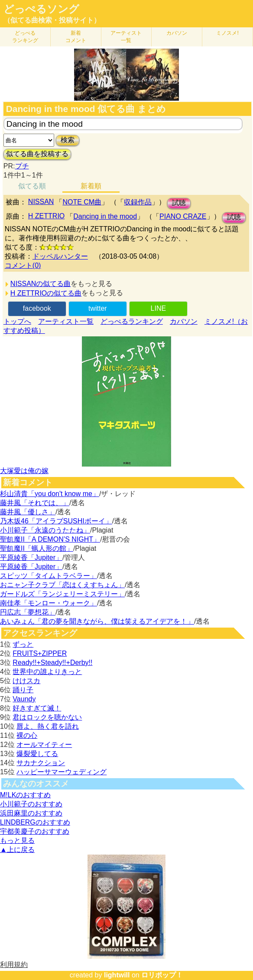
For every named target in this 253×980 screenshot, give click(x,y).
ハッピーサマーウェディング (62, 772)
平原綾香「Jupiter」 (31, 557)
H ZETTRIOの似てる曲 (46, 293)
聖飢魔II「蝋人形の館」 (37, 548)
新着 (76, 37)
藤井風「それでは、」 (35, 503)
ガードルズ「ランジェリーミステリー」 (62, 594)
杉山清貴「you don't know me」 (50, 494)
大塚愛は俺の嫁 (24, 471)
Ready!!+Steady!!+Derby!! (52, 663)
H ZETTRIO (46, 216)
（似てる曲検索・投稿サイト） (52, 20)
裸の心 (27, 735)
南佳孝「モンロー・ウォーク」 (49, 603)
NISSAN (41, 202)
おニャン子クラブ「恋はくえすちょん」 (62, 585)
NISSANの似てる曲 (41, 284)
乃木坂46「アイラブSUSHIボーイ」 (56, 521)
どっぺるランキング (132, 321)
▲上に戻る (17, 850)
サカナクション (41, 763)
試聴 (179, 203)
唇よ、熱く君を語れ (48, 726)
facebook (37, 308)
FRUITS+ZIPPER (40, 653)
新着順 (91, 186)
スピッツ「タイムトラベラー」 (49, 576)
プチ (22, 166)
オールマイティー (44, 745)
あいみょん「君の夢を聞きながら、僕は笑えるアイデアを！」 (97, 621)
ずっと (23, 644)
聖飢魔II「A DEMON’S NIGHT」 (50, 539)
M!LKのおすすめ (25, 795)
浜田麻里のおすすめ (31, 813)
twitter (98, 308)
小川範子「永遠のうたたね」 (45, 530)
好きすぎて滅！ (37, 708)
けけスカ (26, 681)
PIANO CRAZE (183, 216)
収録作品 (138, 202)
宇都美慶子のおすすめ (35, 831)
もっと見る (17, 840)
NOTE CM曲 (82, 202)
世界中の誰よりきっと (47, 672)
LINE (159, 308)
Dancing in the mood (105, 216)
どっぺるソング (41, 9)
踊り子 (23, 690)
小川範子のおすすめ (31, 804)
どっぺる (25, 37)
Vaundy (24, 699)
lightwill (117, 975)
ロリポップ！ (162, 975)
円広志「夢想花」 (28, 612)
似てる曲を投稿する (37, 154)
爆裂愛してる (37, 754)
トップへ (17, 321)
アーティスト (126, 37)
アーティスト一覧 (66, 321)
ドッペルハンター (60, 256)
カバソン (177, 33)
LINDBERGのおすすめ (35, 822)
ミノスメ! (227, 33)
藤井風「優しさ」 (28, 512)
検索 (68, 140)
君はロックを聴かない (47, 717)
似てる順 (32, 186)
